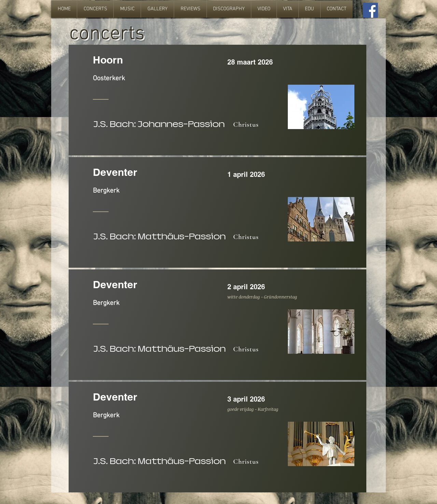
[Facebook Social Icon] (370, 10)
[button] (95, 9)
